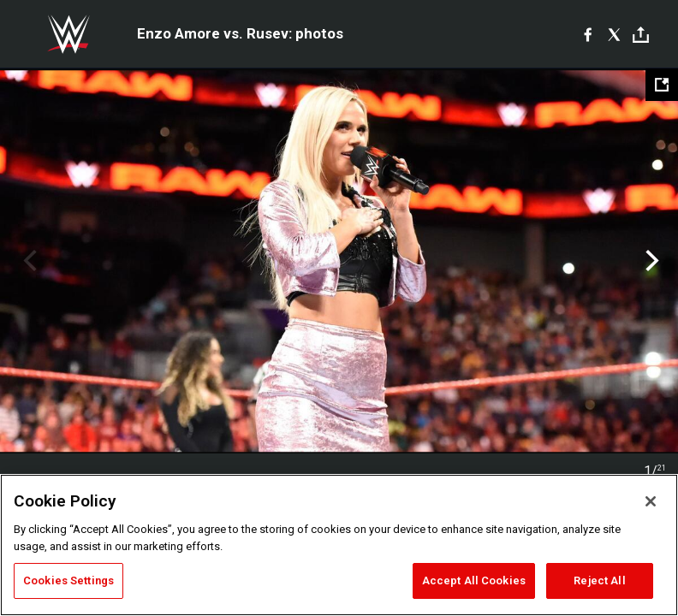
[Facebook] (588, 34)
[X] (614, 34)
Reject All (599, 580)
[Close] (651, 501)
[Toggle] (641, 35)
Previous (28, 261)
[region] (339, 545)
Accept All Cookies (474, 580)
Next (650, 261)
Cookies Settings (68, 580)
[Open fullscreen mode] (662, 85)
